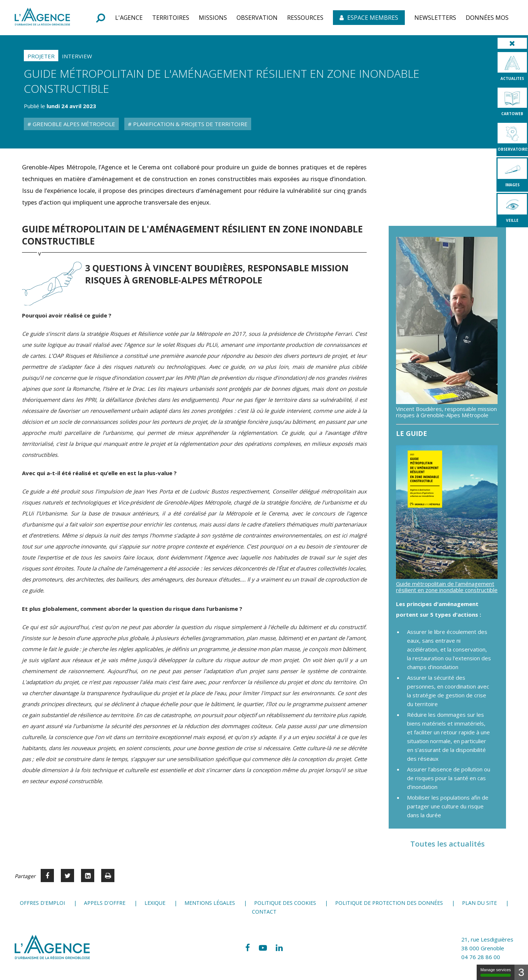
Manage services (496, 972)
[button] (129, 18)
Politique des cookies (285, 903)
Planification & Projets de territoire (190, 124)
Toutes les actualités (448, 844)
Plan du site (479, 903)
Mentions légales (210, 903)
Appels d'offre (105, 903)
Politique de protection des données (389, 903)
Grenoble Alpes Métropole (73, 124)
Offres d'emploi (42, 903)
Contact (264, 912)
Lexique (155, 903)
